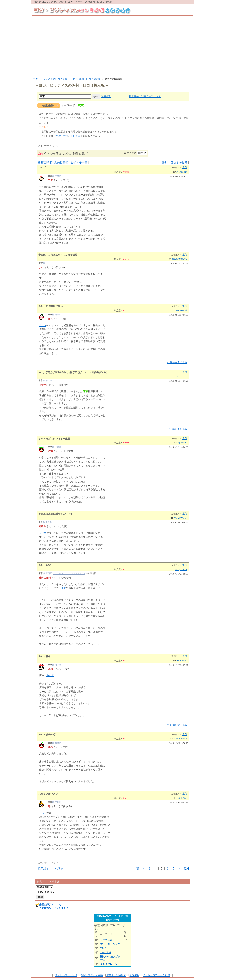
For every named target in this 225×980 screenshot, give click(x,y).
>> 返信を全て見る (177, 362)
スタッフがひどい (48, 794)
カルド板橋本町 (47, 735)
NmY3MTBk (181, 310)
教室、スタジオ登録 (92, 975)
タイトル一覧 (79, 163)
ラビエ (43, 533)
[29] (186, 869)
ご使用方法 (62, 136)
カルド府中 (44, 656)
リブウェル (106, 940)
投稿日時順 (45, 163)
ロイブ (42, 168)
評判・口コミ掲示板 (90, 79)
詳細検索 (106, 96)
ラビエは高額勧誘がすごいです (55, 514)
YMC (103, 948)
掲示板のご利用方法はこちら (145, 96)
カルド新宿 (44, 565)
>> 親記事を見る (178, 429)
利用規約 (75, 136)
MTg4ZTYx (181, 569)
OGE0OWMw (180, 739)
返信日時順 (61, 163)
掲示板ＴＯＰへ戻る (51, 869)
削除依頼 (135, 975)
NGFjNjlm (182, 661)
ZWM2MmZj (180, 518)
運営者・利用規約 (116, 975)
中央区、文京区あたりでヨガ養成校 (58, 255)
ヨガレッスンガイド (66, 975)
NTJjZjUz (182, 377)
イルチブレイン (109, 964)
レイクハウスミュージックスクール (69, 573)
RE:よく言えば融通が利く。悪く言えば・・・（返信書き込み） (73, 372)
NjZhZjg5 (182, 798)
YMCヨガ (106, 952)
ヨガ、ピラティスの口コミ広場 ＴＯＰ (54, 79)
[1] (137, 869)
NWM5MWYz (180, 259)
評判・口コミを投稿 (175, 163)
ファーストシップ (110, 944)
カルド (43, 325)
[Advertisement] (112, 47)
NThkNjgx (182, 172)
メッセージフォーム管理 (156, 975)
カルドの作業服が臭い (51, 306)
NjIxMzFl (182, 443)
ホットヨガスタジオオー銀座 (54, 439)
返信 (185, 167)
